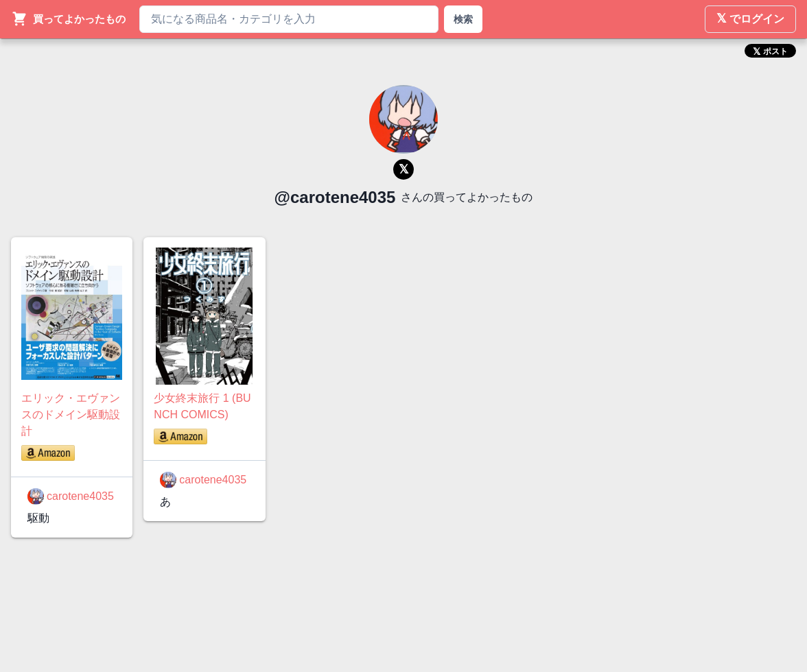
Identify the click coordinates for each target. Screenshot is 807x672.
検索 (463, 19)
